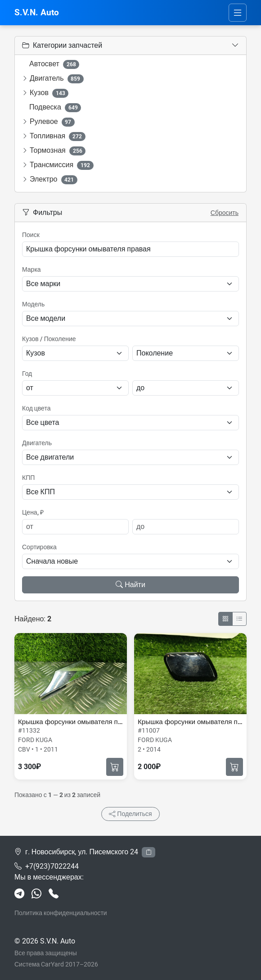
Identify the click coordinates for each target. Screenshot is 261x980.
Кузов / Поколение (49, 339)
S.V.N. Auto (37, 12)
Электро (54, 180)
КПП (28, 478)
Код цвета (36, 408)
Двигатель (57, 79)
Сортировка (39, 547)
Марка (31, 269)
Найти (130, 585)
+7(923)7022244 (52, 866)
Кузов (49, 93)
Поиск (31, 235)
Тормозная (58, 151)
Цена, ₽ (33, 512)
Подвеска (55, 107)
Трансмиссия (62, 165)
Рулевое (52, 122)
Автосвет (54, 64)
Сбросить (225, 213)
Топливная (58, 136)
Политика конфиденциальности (61, 913)
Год (27, 374)
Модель (33, 304)
